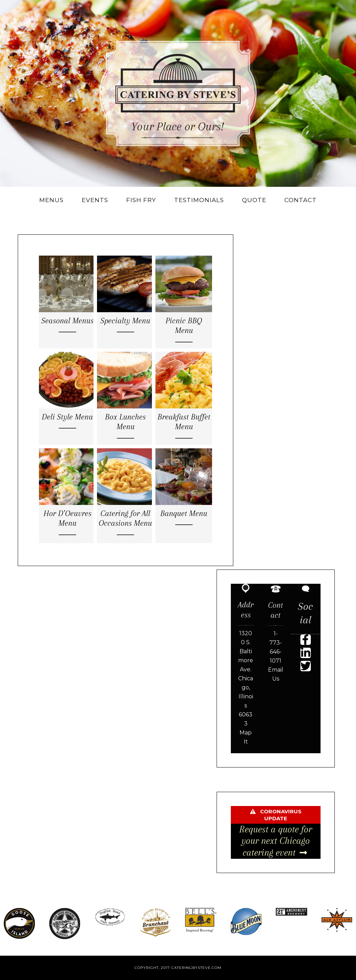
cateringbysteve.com (196, 968)
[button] (306, 640)
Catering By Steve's (178, 93)
